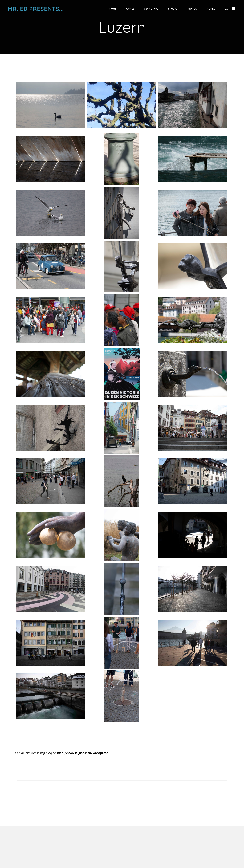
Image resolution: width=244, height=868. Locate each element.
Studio (173, 9)
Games (130, 9)
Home (113, 9)
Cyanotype (151, 9)
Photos (192, 9)
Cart (230, 9)
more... (211, 9)
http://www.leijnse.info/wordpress (83, 753)
